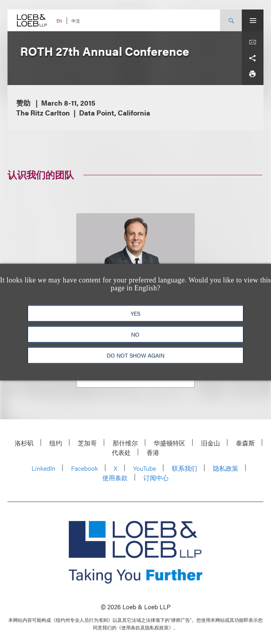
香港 (153, 452)
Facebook (85, 468)
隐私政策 (226, 468)
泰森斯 (245, 443)
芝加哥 (87, 443)
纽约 (56, 443)
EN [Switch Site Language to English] (59, 21)
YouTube (145, 468)
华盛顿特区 (169, 443)
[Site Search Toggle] (231, 20)
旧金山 (211, 443)
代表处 (121, 452)
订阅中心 (156, 478)
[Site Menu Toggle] (253, 20)
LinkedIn (43, 468)
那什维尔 (125, 443)
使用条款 (115, 478)
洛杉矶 (24, 443)
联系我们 (184, 468)
